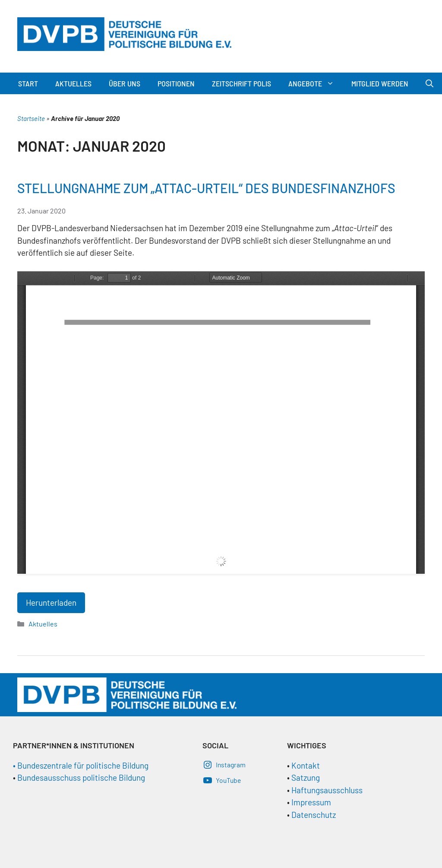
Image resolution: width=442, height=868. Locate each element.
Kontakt (306, 765)
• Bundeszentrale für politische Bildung (81, 765)
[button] (332, 83)
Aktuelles (73, 83)
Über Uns (125, 83)
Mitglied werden (380, 83)
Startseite (31, 118)
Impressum (311, 802)
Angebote (316, 83)
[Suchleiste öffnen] (429, 83)
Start (28, 83)
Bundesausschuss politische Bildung (81, 777)
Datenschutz (314, 815)
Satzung (305, 777)
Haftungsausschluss (327, 790)
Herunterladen (51, 603)
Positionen (176, 83)
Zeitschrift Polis (242, 83)
